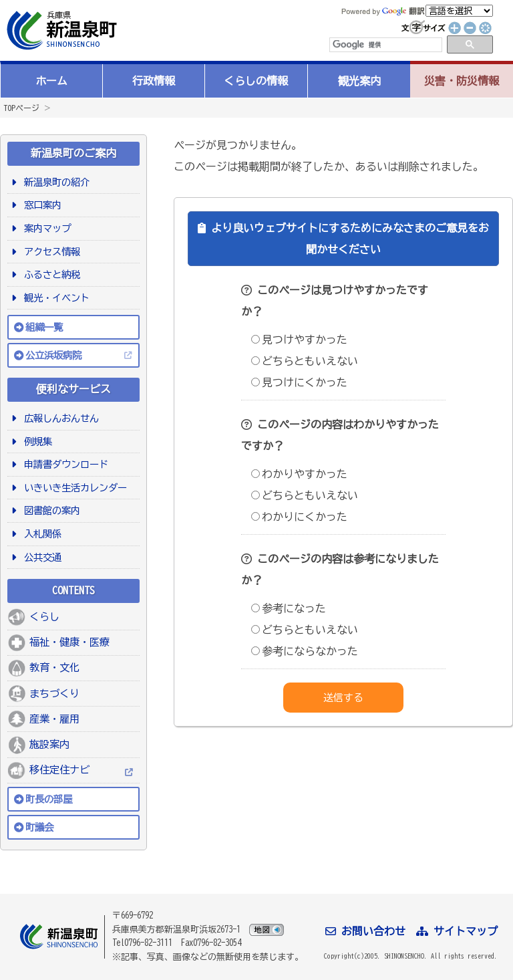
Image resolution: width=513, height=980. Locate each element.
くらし (44, 617)
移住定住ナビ (59, 770)
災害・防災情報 (462, 81)
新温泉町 (60, 30)
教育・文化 (54, 667)
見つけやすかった (299, 340)
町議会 (39, 827)
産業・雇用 (54, 719)
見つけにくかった (299, 382)
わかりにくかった (299, 517)
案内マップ (45, 228)
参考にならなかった (305, 651)
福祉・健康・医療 (69, 642)
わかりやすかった (299, 474)
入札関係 (40, 534)
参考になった (289, 608)
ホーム (51, 81)
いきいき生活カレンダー (73, 488)
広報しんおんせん (59, 418)
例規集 (36, 442)
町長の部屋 (49, 799)
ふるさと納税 (50, 274)
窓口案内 (40, 205)
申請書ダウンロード (64, 464)
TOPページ (21, 108)
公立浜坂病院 (53, 355)
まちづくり (54, 694)
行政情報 (154, 81)
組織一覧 (44, 327)
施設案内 (49, 744)
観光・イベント (54, 298)
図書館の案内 (50, 510)
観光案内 (359, 81)
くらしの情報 (256, 81)
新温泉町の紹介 (54, 182)
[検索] (385, 45)
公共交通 (40, 557)
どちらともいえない (305, 361)
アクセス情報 (50, 252)
